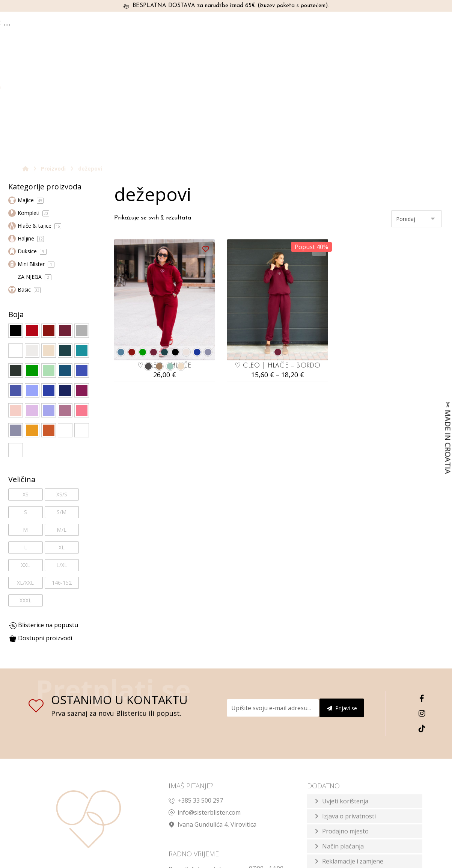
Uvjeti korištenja (345, 696)
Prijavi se (342, 603)
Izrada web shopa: (367, 861)
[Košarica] (420, 24)
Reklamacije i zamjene (353, 756)
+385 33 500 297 (196, 695)
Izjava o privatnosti (349, 711)
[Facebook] (422, 593)
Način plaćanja (343, 741)
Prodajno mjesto (345, 726)
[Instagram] (422, 608)
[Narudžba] (417, 113)
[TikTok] (422, 623)
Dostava (334, 771)
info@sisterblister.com (205, 707)
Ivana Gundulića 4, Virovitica (212, 719)
